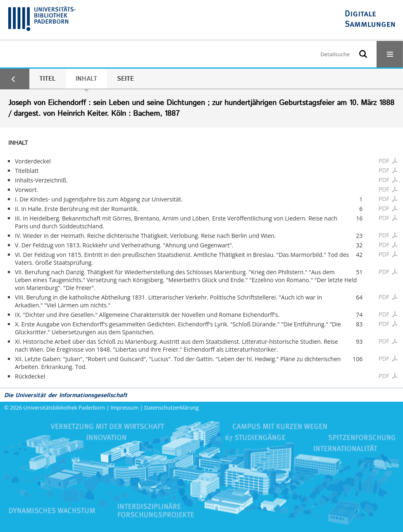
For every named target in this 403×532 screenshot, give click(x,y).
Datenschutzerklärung (172, 407)
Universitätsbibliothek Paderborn (64, 407)
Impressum (125, 407)
